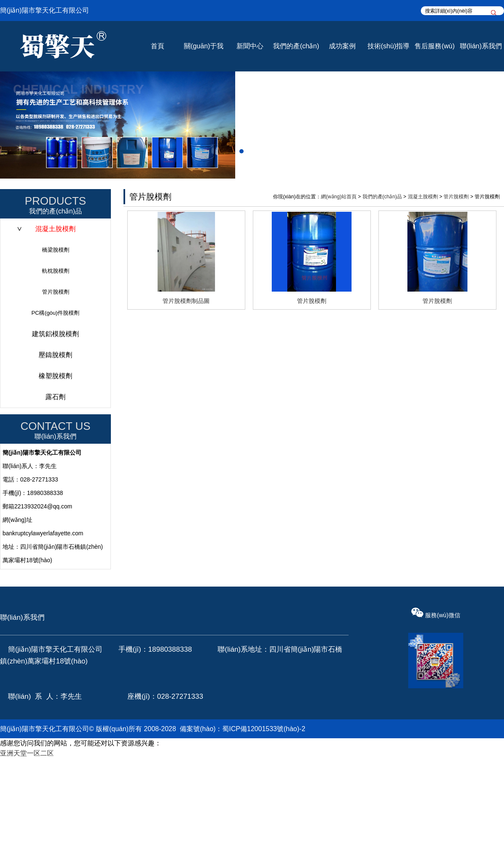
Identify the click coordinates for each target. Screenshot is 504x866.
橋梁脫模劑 (56, 250)
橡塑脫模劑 (55, 376)
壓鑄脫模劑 (55, 355)
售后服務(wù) (434, 46)
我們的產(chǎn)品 (382, 197)
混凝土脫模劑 (55, 229)
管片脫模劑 (56, 292)
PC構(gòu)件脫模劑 (56, 313)
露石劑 (55, 397)
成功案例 (342, 46)
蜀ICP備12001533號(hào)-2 (264, 729)
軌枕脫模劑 (56, 271)
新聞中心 (250, 46)
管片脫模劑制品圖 (186, 301)
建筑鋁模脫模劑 (55, 334)
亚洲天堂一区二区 (27, 753)
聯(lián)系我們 (481, 46)
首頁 (157, 46)
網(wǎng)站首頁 (339, 197)
